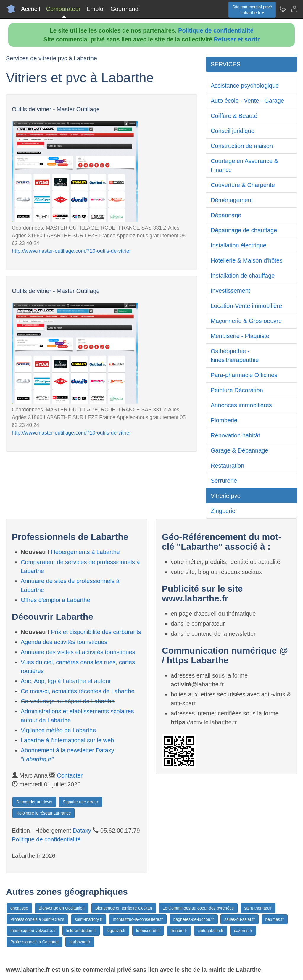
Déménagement (232, 200)
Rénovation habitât (235, 435)
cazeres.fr (243, 931)
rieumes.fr (275, 919)
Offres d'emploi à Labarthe (55, 600)
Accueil (30, 9)
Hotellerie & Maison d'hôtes (247, 260)
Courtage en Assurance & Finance (244, 165)
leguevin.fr (116, 931)
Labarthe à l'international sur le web (67, 740)
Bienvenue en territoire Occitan (124, 908)
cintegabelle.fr (211, 931)
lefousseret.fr (148, 931)
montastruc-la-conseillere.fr (138, 919)
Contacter (70, 775)
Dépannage (226, 215)
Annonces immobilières (241, 405)
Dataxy (82, 831)
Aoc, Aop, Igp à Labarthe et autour (66, 681)
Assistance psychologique (245, 86)
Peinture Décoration (237, 390)
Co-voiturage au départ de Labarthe (68, 701)
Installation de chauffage (243, 276)
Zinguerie (223, 511)
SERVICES (226, 64)
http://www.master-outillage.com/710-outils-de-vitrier (71, 251)
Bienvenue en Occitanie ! (62, 908)
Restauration (227, 466)
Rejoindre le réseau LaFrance (43, 813)
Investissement (230, 291)
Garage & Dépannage (240, 450)
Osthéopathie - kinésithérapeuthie (235, 355)
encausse (19, 908)
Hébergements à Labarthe (85, 552)
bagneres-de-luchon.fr (194, 919)
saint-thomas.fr (258, 908)
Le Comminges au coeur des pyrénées (198, 908)
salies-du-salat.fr (240, 919)
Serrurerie (224, 481)
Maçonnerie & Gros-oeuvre (246, 321)
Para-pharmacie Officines (244, 375)
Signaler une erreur (80, 802)
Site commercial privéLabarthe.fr (252, 10)
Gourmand (124, 9)
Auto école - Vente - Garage (247, 101)
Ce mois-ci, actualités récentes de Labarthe (78, 691)
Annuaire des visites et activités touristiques (78, 652)
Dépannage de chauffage (244, 230)
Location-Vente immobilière (246, 306)
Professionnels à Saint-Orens (37, 919)
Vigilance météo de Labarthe (58, 730)
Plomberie (224, 420)
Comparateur (63, 9)
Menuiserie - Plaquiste (240, 336)
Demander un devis (34, 802)
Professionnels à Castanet (34, 942)
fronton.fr (179, 931)
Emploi (95, 9)
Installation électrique (238, 245)
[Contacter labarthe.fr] (294, 9)
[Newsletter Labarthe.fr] (282, 9)
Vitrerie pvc (225, 496)
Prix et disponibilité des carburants (96, 632)
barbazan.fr (80, 942)
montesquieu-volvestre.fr (33, 931)
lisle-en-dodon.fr (81, 931)
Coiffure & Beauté (234, 116)
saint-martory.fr (89, 919)
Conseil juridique (233, 131)
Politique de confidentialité (216, 30)
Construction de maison (242, 146)
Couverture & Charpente (243, 185)
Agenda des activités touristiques (64, 642)
